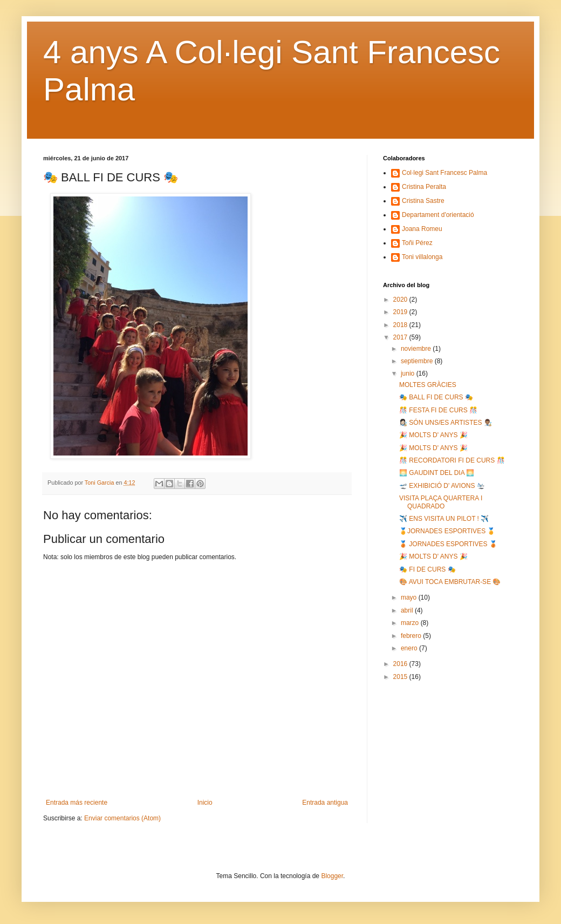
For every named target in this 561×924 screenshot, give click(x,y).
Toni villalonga (422, 257)
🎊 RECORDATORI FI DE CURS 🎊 (452, 460)
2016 (401, 664)
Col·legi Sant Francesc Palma (444, 173)
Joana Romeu (422, 229)
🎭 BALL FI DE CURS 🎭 (436, 397)
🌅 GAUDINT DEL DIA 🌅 (437, 473)
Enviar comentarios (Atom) (122, 818)
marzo (411, 623)
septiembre (418, 361)
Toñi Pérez (417, 243)
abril (408, 610)
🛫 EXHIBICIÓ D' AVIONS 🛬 (442, 486)
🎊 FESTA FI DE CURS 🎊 (438, 410)
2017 (401, 337)
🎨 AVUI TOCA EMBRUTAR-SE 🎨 (450, 582)
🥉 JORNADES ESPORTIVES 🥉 (448, 544)
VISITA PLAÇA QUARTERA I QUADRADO (441, 502)
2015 (401, 677)
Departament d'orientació (438, 215)
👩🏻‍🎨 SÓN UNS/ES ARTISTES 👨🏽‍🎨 (446, 423)
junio (409, 373)
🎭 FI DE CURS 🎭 (427, 569)
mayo (410, 597)
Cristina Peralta (424, 187)
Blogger (332, 876)
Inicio (205, 803)
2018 (401, 325)
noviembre (417, 349)
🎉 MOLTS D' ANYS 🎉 (433, 435)
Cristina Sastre (423, 201)
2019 (401, 312)
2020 (401, 300)
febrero (412, 636)
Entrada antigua (325, 803)
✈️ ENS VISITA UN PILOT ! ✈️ (444, 519)
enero (410, 648)
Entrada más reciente (77, 803)
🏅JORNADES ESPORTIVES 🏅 (447, 531)
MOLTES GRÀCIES (428, 385)
